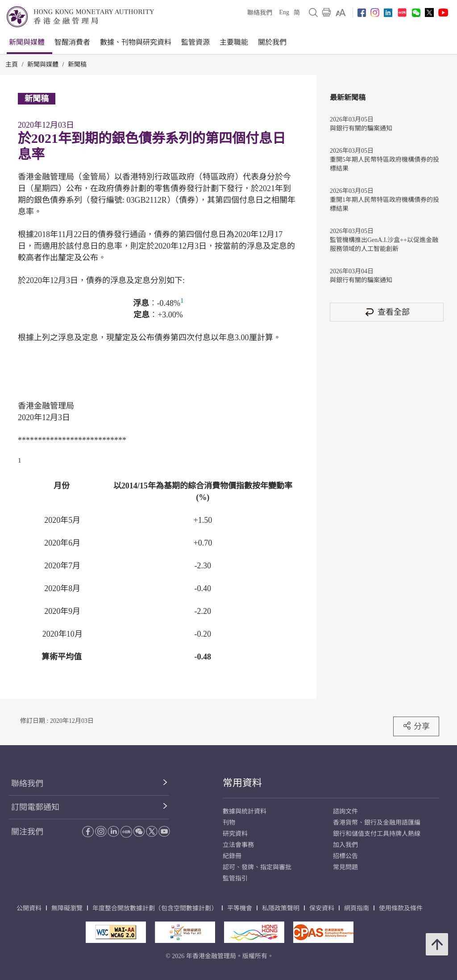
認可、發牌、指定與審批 (257, 867)
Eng (284, 12)
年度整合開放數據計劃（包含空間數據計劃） (155, 908)
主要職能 (234, 42)
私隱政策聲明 (281, 908)
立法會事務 (238, 845)
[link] (341, 13)
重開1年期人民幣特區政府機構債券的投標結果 (384, 204)
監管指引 (235, 878)
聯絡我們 (260, 13)
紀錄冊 (232, 856)
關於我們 (272, 42)
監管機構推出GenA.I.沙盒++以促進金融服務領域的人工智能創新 (384, 244)
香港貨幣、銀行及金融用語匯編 (377, 823)
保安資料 (322, 908)
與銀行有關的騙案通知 (361, 128)
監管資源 (195, 42)
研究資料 (235, 834)
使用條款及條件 (401, 908)
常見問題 (345, 867)
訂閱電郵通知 (35, 807)
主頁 (12, 65)
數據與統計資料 (245, 811)
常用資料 (242, 783)
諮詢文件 (345, 811)
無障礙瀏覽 (67, 908)
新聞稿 (77, 65)
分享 (416, 726)
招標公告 (345, 856)
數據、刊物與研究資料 (136, 42)
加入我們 (345, 845)
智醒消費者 (72, 42)
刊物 (229, 823)
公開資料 (29, 908)
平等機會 (240, 908)
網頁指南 (357, 908)
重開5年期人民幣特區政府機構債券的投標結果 (384, 164)
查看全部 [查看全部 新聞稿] (387, 312)
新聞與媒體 (27, 42)
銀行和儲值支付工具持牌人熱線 (377, 834)
